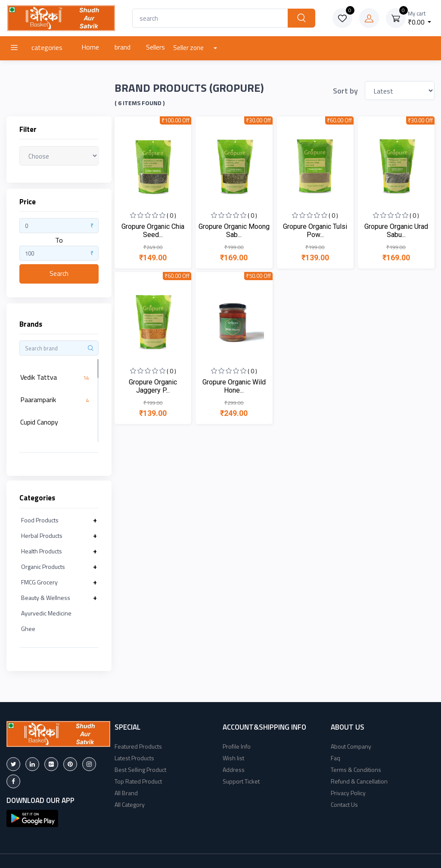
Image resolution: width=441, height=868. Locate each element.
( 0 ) (171, 215)
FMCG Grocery (39, 582)
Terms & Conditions (356, 770)
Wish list (233, 758)
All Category (130, 804)
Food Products (40, 520)
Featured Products (138, 746)
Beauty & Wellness (46, 598)
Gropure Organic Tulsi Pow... (315, 231)
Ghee (28, 629)
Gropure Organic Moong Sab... (234, 231)
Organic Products (43, 567)
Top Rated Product (138, 781)
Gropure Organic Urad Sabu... (396, 231)
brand (123, 47)
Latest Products (134, 758)
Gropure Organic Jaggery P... (153, 386)
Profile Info (237, 746)
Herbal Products (42, 535)
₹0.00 (420, 18)
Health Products (42, 551)
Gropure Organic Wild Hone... (234, 386)
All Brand (126, 793)
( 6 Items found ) (140, 103)
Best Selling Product (140, 770)
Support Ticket (241, 781)
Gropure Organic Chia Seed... (153, 231)
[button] (32, 818)
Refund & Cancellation (359, 781)
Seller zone (189, 48)
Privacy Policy (348, 793)
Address (234, 770)
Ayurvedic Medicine (46, 613)
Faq (335, 758)
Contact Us (344, 804)
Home (90, 47)
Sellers (155, 47)
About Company (351, 746)
